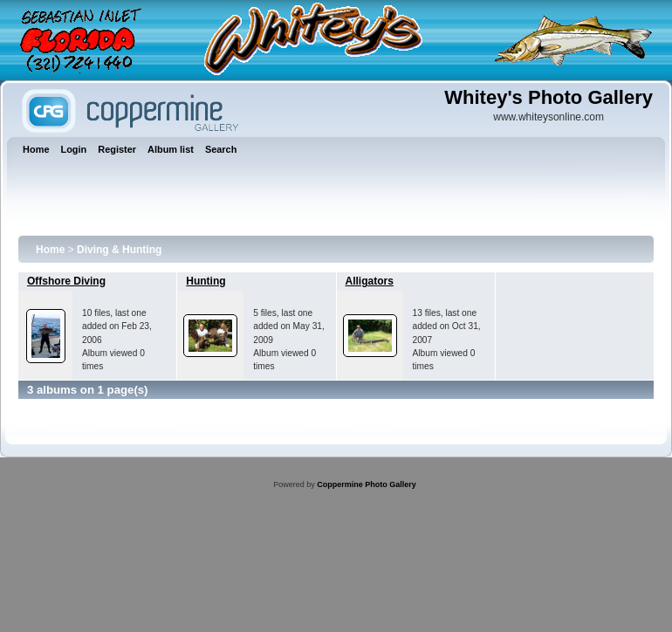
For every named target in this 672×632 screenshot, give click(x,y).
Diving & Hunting (119, 250)
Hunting (206, 281)
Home (50, 250)
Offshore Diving (66, 281)
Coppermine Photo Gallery (367, 484)
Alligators (370, 281)
